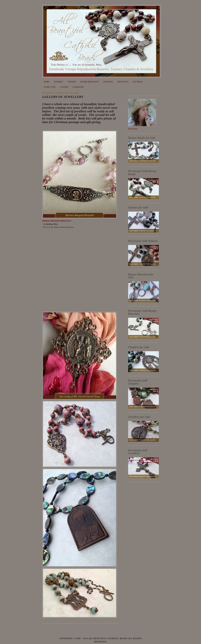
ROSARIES (58, 82)
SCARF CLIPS (50, 87)
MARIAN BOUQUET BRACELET (57, 221)
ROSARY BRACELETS (90, 82)
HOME (47, 82)
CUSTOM (64, 87)
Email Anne (133, 129)
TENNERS (72, 82)
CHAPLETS (108, 82)
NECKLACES (123, 82)
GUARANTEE (78, 87)
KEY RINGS (138, 82)
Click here (46, 227)
